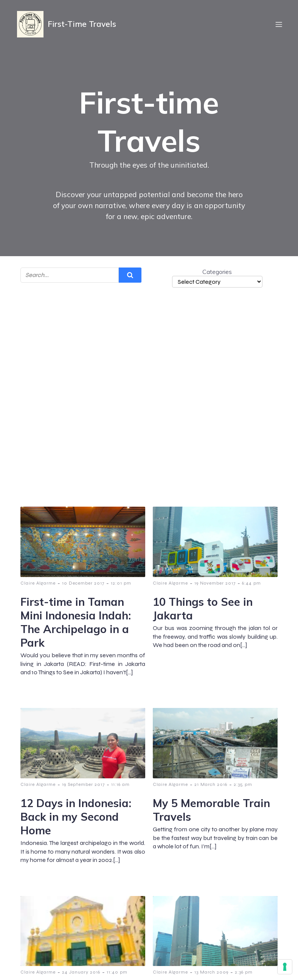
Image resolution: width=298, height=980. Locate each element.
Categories (217, 272)
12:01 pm (121, 583)
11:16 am (120, 784)
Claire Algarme (38, 583)
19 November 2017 (215, 583)
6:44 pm (251, 583)
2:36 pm (244, 972)
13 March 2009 (211, 972)
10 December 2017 (83, 583)
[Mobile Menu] (279, 25)
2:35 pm (243, 784)
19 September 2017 (83, 784)
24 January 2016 (81, 972)
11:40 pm (117, 972)
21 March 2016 (211, 784)
